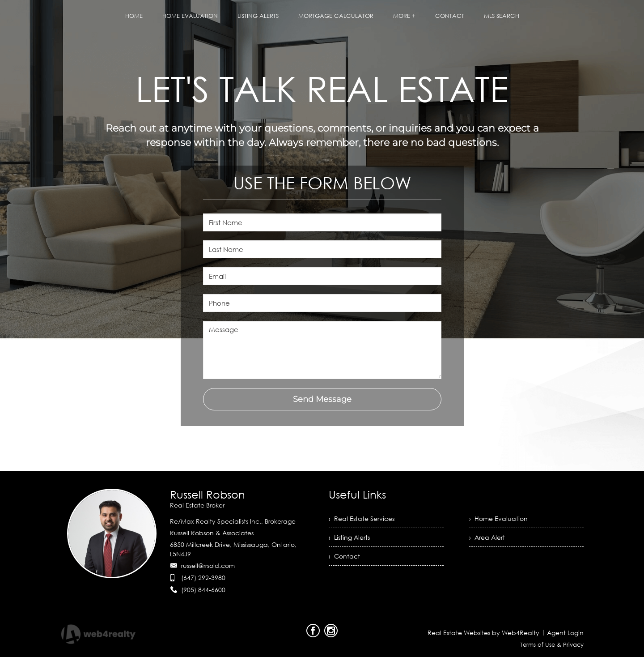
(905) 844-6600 (203, 590)
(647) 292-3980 (203, 578)
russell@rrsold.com (208, 565)
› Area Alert (487, 537)
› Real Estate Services (362, 518)
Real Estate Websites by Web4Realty (483, 633)
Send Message (322, 399)
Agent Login (565, 633)
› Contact (344, 556)
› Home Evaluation (498, 518)
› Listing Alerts (349, 537)
